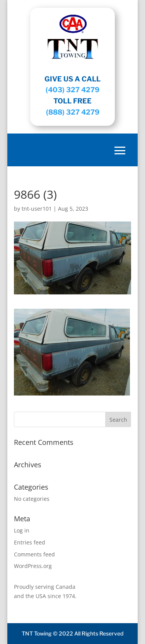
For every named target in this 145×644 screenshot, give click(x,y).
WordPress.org (33, 566)
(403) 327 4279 (72, 90)
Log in (22, 530)
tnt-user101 (37, 209)
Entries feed (30, 542)
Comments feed (34, 554)
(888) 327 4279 (73, 112)
